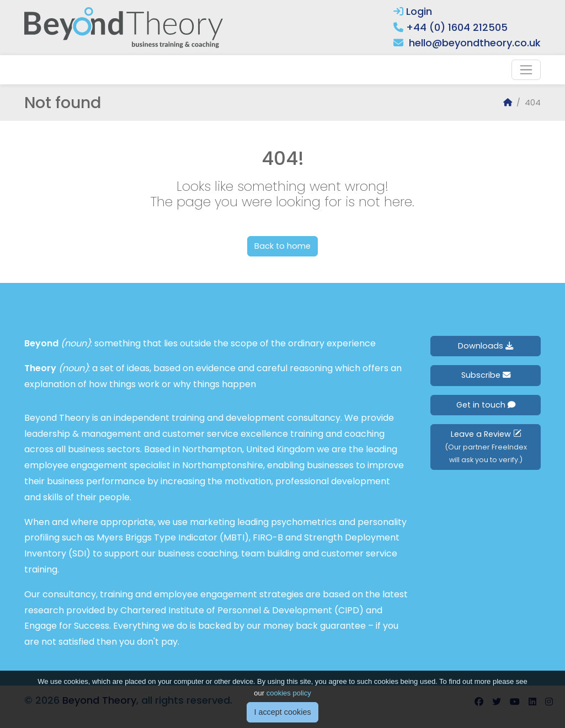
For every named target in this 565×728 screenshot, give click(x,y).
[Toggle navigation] (526, 70)
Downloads (486, 346)
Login (413, 11)
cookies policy (289, 700)
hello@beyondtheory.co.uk (475, 43)
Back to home (282, 246)
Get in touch (486, 405)
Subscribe (486, 375)
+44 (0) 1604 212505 (457, 27)
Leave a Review (486, 446)
